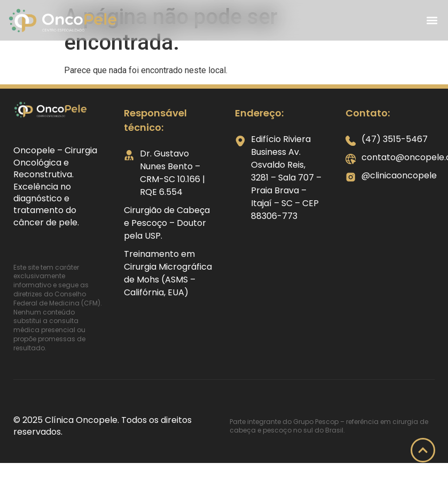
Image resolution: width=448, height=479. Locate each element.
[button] (432, 21)
